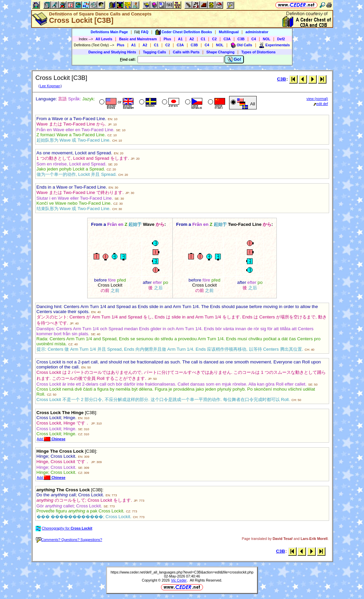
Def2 (281, 39)
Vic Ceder (179, 580)
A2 (192, 39)
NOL (267, 39)
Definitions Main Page (109, 32)
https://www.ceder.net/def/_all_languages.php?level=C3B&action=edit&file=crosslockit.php (182, 572)
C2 (214, 39)
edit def (321, 104)
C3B (241, 39)
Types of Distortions (258, 52)
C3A (227, 39)
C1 (203, 39)
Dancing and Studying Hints (112, 52)
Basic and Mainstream (138, 39)
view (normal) (317, 99)
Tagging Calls (154, 52)
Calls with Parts (186, 52)
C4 (254, 39)
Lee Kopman (50, 86)
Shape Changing (220, 52)
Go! (234, 59)
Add (51, 439)
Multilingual (229, 32)
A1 (180, 39)
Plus (168, 39)
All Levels (104, 39)
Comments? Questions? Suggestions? (69, 540)
